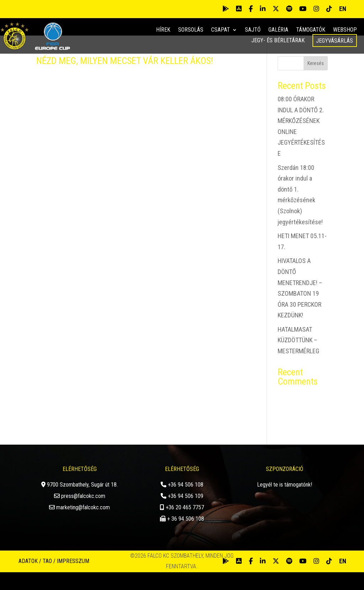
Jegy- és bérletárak (278, 41)
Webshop (345, 30)
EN (343, 9)
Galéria (278, 30)
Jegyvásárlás (334, 41)
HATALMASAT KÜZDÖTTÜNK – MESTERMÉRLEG (298, 358)
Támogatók (311, 30)
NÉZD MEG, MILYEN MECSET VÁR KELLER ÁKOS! (125, 79)
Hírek (163, 30)
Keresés (316, 81)
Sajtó (253, 30)
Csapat (221, 30)
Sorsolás (191, 30)
